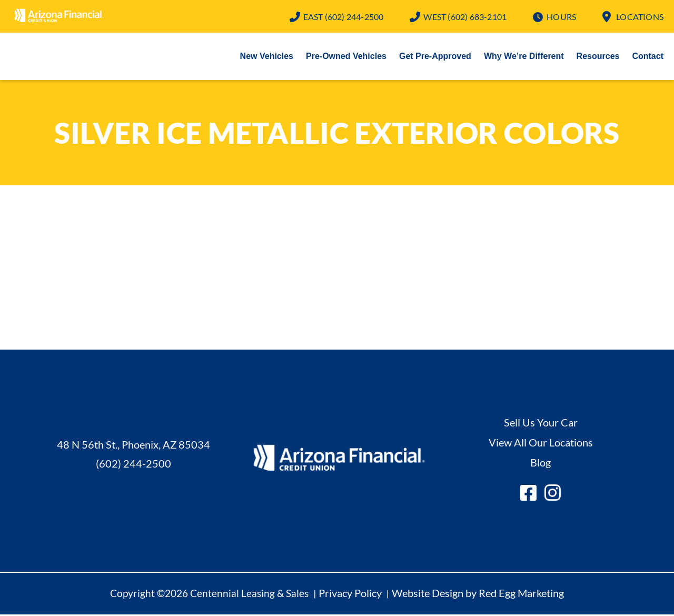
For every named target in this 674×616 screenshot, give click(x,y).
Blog (541, 463)
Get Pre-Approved (435, 57)
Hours (561, 17)
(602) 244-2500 (344, 17)
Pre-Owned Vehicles (346, 57)
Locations (640, 17)
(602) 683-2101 (465, 17)
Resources (598, 57)
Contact (648, 57)
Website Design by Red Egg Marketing (478, 594)
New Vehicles (267, 57)
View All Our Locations (541, 443)
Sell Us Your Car (541, 423)
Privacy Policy (350, 594)
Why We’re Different (524, 57)
